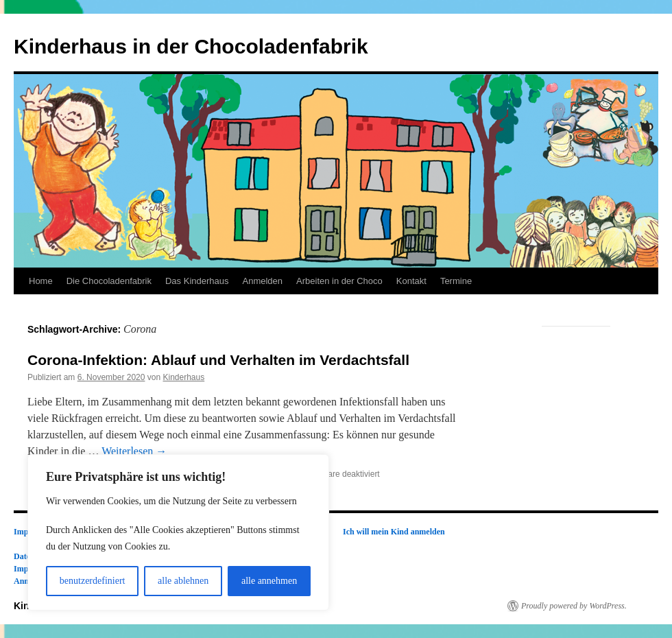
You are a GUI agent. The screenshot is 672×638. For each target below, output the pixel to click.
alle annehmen (269, 581)
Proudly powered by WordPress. (574, 606)
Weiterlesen (134, 451)
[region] (178, 532)
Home (41, 281)
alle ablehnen (183, 581)
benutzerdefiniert (93, 581)
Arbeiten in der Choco (339, 281)
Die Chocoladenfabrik (109, 281)
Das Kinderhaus (197, 281)
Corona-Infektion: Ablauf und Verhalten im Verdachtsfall (218, 360)
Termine (456, 281)
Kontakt (411, 281)
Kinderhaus (183, 377)
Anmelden (262, 281)
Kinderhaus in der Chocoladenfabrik (191, 46)
